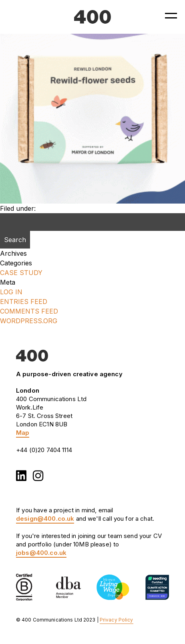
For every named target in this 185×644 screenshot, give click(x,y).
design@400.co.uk (45, 519)
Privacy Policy (117, 620)
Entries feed (24, 302)
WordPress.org (29, 321)
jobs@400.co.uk (41, 553)
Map (23, 433)
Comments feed (29, 311)
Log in (11, 292)
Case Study (21, 273)
